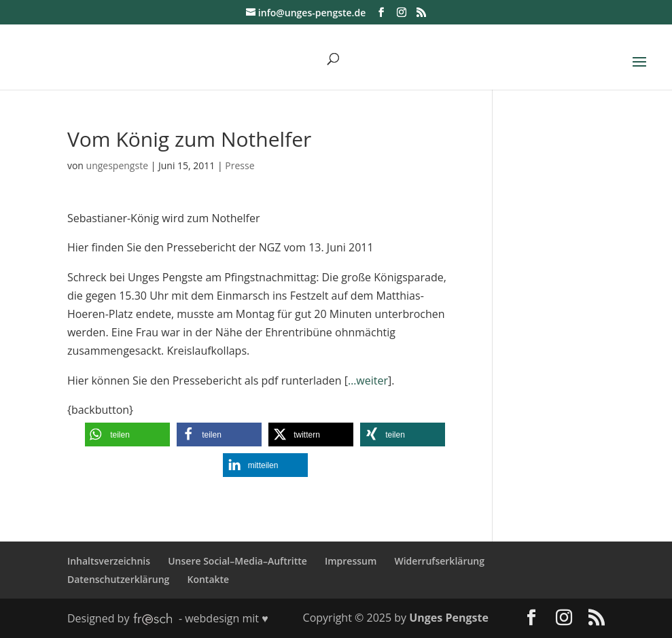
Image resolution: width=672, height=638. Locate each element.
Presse (240, 165)
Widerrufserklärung (439, 561)
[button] (127, 435)
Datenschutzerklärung (118, 579)
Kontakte (208, 579)
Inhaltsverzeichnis (109, 561)
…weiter (368, 380)
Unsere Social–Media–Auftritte (237, 561)
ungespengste (117, 165)
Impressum (351, 561)
